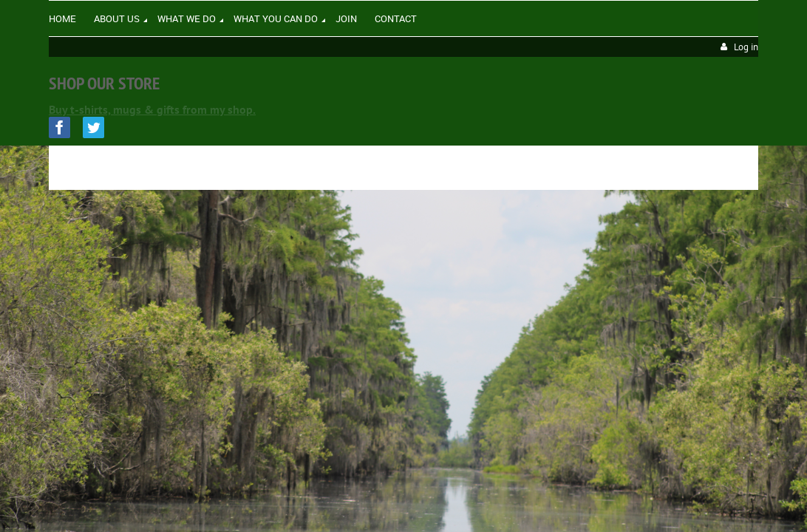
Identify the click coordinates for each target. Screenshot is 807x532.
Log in (746, 47)
